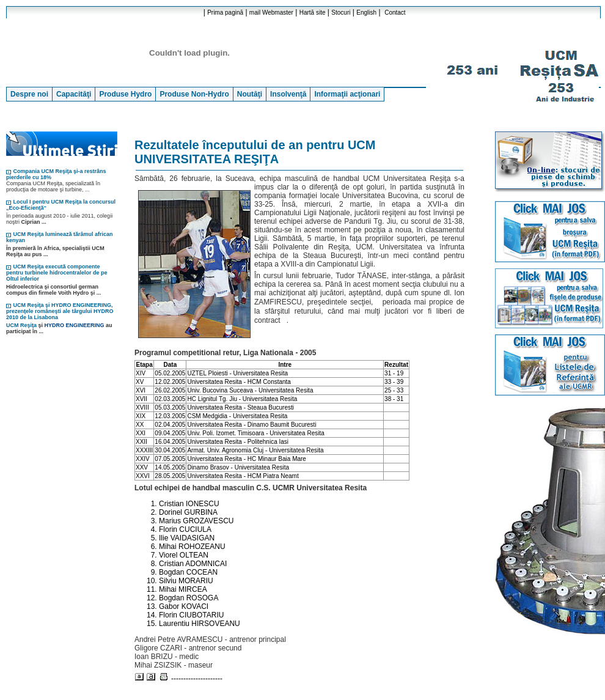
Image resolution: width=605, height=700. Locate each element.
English (366, 13)
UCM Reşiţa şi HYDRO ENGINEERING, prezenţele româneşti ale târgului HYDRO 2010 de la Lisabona (60, 311)
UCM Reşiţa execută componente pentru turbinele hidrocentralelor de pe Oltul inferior (57, 273)
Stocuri (341, 13)
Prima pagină (225, 13)
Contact (395, 13)
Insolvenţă (288, 94)
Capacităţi (74, 94)
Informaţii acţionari (347, 94)
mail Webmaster (271, 13)
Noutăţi (250, 94)
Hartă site (313, 13)
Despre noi (29, 94)
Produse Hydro (125, 94)
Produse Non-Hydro (194, 94)
